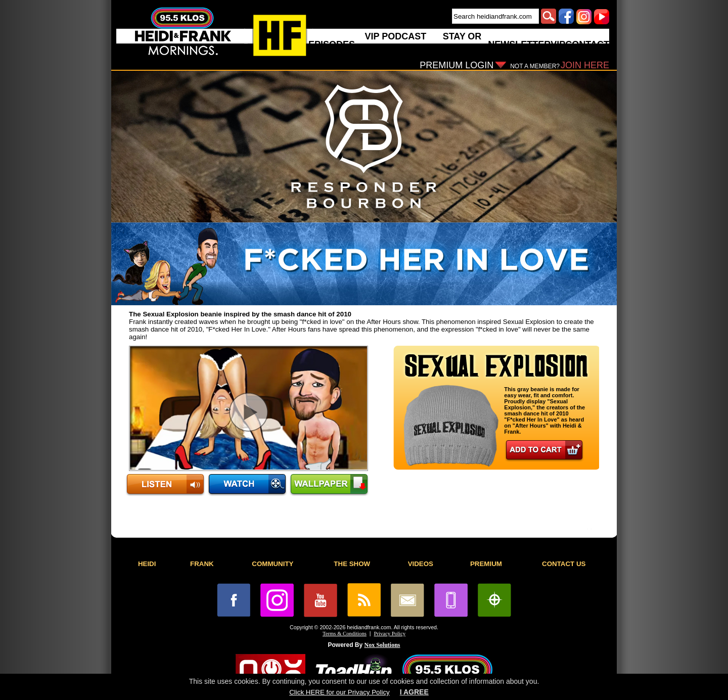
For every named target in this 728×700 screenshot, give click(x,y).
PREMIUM (486, 564)
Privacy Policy (390, 634)
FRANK (202, 564)
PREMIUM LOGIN (457, 65)
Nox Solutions (382, 645)
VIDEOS (421, 564)
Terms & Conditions (345, 634)
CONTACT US (564, 564)
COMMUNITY (272, 564)
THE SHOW (352, 564)
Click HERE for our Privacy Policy (339, 692)
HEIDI (147, 564)
